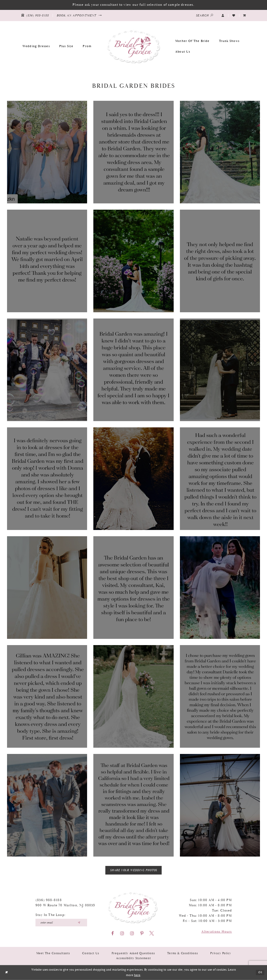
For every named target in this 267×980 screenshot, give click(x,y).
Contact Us (91, 953)
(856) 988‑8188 (49, 900)
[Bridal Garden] (133, 46)
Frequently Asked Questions (133, 953)
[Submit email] (79, 923)
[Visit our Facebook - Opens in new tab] (113, 933)
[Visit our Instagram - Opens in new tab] (122, 933)
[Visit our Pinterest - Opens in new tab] (142, 933)
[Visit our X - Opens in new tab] (152, 933)
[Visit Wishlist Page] (234, 15)
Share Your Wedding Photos (134, 870)
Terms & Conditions (183, 953)
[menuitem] (245, 15)
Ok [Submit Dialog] (260, 973)
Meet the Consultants (53, 953)
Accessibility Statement (133, 958)
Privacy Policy (220, 953)
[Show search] (205, 15)
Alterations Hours (217, 932)
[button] (223, 15)
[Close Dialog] (6, 972)
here (137, 975)
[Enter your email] (61, 923)
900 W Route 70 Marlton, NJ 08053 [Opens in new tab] (65, 905)
